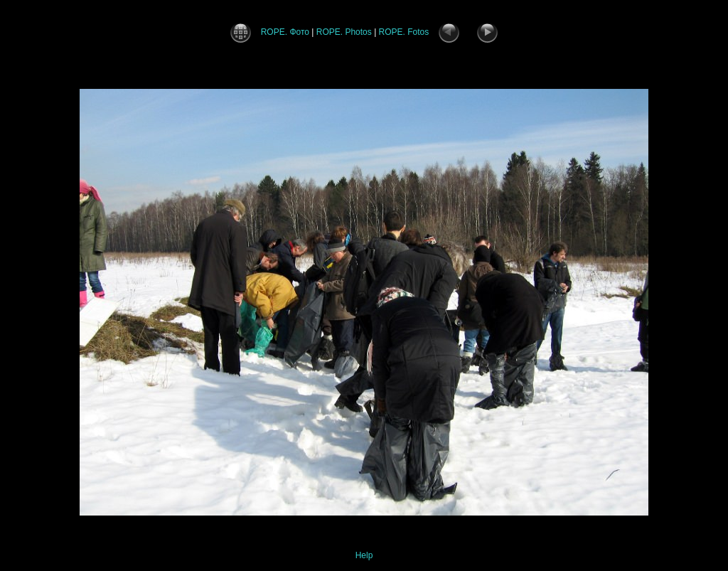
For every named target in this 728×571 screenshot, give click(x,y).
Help (364, 555)
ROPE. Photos (344, 32)
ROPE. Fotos (404, 32)
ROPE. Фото (285, 32)
